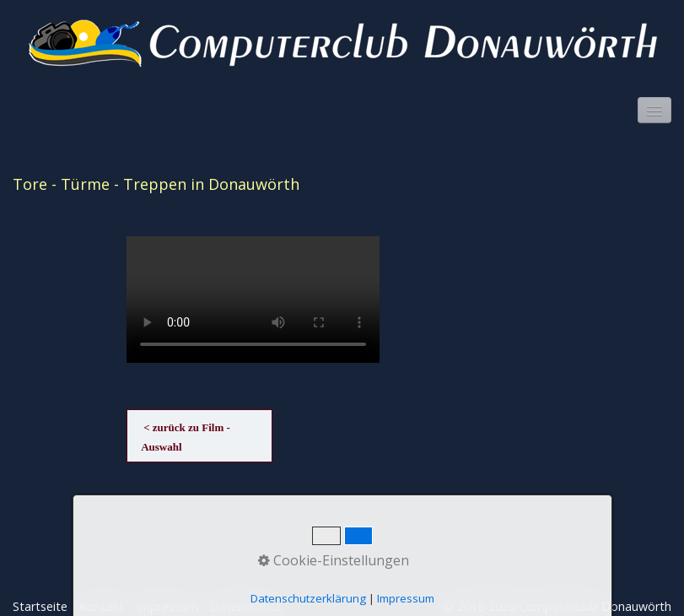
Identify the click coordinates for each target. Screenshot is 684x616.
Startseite (40, 606)
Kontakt (102, 606)
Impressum (167, 606)
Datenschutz (245, 606)
